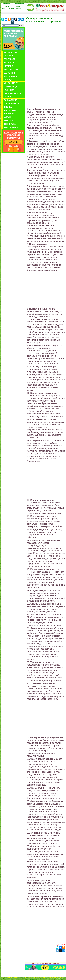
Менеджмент (11, 83)
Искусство (10, 63)
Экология (9, 121)
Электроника (11, 127)
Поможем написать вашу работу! (12, 7)
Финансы (9, 114)
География (9, 59)
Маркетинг (9, 73)
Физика (8, 107)
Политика (9, 90)
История (8, 66)
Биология (9, 56)
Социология (10, 100)
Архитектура (10, 52)
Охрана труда (11, 87)
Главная (7, 4)
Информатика (11, 69)
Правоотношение (13, 93)
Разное (8, 97)
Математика (10, 76)
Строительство (12, 104)
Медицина (9, 80)
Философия (10, 110)
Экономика (10, 124)
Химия (7, 117)
